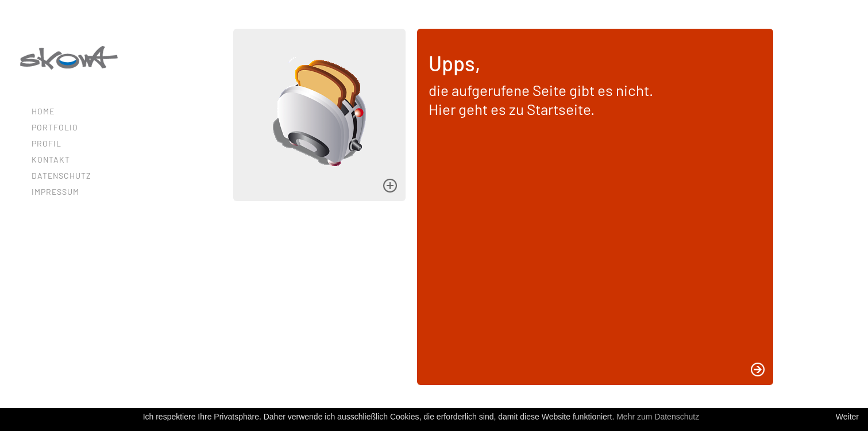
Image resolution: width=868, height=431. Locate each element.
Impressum (55, 192)
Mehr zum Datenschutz (658, 417)
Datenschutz (61, 176)
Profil (47, 143)
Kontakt (51, 159)
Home (43, 111)
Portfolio (55, 127)
